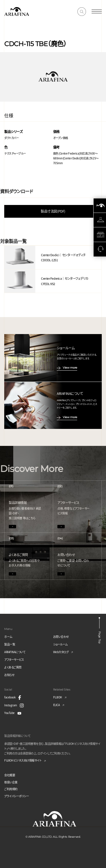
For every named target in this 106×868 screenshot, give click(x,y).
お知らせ (9, 675)
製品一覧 (10, 644)
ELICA (57, 705)
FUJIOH (58, 697)
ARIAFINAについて (15, 652)
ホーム (8, 637)
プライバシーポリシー (17, 796)
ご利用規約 (11, 789)
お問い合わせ (61, 637)
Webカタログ (61, 652)
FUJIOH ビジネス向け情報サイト (23, 760)
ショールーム (60, 644)
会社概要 (10, 775)
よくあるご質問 (13, 667)
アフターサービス (14, 659)
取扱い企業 (11, 782)
